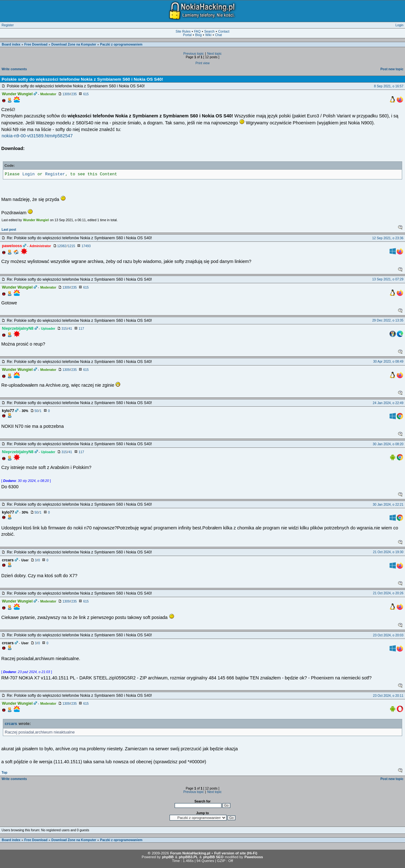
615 (86, 94)
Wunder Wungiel (36, 220)
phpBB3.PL (188, 857)
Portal (187, 35)
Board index (11, 44)
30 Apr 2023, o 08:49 (388, 362)
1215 (71, 246)
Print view (203, 63)
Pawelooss (254, 857)
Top (4, 773)
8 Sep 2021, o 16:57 (389, 86)
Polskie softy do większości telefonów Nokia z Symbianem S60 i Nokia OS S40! (82, 79)
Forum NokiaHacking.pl (190, 853)
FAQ (197, 31)
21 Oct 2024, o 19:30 (388, 552)
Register (8, 25)
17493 (86, 246)
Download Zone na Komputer (74, 44)
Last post (9, 230)
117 (81, 329)
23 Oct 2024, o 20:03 (388, 635)
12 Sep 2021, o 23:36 (388, 238)
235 (74, 94)
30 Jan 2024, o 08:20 (388, 444)
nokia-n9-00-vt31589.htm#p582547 (37, 136)
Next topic (215, 54)
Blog (199, 35)
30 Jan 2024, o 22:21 (388, 505)
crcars (11, 724)
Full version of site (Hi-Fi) (236, 853)
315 (64, 329)
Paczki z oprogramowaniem (121, 44)
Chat (219, 35)
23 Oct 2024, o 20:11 (388, 696)
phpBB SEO (213, 857)
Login (399, 25)
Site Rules (183, 31)
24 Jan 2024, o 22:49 (388, 403)
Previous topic (193, 54)
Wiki (208, 35)
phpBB (168, 857)
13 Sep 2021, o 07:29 (388, 279)
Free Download (36, 44)
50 (36, 411)
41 (70, 329)
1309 (66, 94)
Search (209, 31)
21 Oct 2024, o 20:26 (388, 593)
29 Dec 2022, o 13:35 (388, 320)
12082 (62, 246)
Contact (224, 31)
